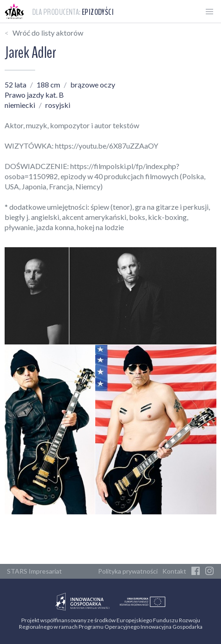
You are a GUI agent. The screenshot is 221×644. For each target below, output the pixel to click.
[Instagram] (209, 571)
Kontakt (174, 571)
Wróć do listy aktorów (48, 33)
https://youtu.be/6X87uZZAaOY (107, 146)
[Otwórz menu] (209, 12)
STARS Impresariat (34, 571)
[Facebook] (196, 571)
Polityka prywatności (128, 571)
